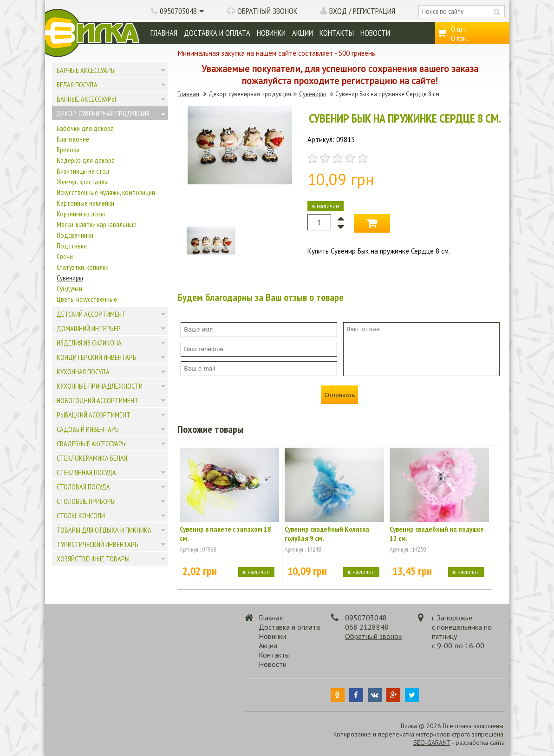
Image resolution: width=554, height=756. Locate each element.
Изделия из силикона (89, 343)
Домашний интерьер (89, 328)
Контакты (337, 33)
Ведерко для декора (86, 160)
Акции (303, 33)
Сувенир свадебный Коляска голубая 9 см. (327, 534)
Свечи (65, 256)
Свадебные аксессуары (92, 443)
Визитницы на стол (83, 171)
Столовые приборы (86, 501)
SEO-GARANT (432, 743)
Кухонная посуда (83, 371)
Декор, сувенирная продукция (103, 113)
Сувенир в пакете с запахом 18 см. (225, 534)
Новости (375, 33)
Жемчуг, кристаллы (83, 182)
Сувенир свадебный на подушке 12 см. (437, 534)
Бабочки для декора (85, 128)
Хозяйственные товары (93, 559)
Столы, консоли (81, 515)
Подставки (72, 246)
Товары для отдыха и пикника (104, 530)
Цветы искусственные (87, 299)
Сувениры (70, 278)
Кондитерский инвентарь (97, 357)
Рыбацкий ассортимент (94, 415)
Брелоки (68, 150)
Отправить (339, 395)
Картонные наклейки (85, 203)
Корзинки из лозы (81, 214)
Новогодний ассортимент (98, 400)
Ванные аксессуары (86, 99)
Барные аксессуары (86, 70)
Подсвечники (75, 235)
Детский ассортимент (91, 314)
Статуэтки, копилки (83, 267)
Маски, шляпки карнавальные (97, 224)
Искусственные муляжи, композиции (106, 192)
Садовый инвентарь (88, 429)
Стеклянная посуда (86, 472)
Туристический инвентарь (98, 544)
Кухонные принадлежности (100, 386)
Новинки (271, 33)
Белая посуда (77, 85)
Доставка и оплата (217, 33)
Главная (164, 33)
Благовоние (73, 139)
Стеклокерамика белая (92, 458)
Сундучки (69, 288)
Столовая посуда (83, 487)
